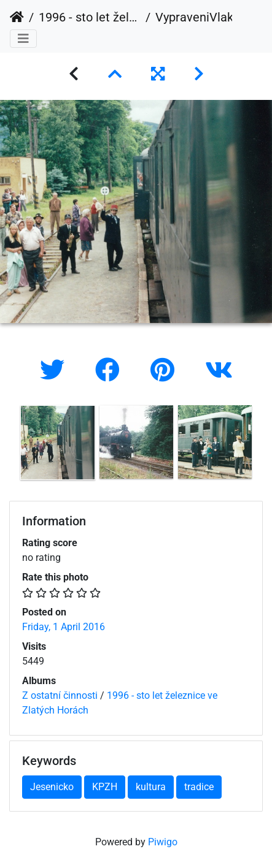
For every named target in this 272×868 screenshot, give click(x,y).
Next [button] (263, 445)
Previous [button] (9, 445)
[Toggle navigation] (23, 39)
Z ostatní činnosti (60, 695)
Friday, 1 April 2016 (64, 627)
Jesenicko (52, 787)
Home (17, 17)
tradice (199, 787)
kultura (151, 787)
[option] (58, 443)
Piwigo (163, 842)
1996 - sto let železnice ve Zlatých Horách (90, 17)
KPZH (105, 787)
